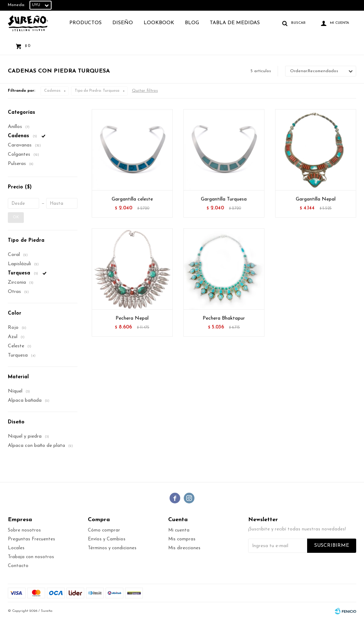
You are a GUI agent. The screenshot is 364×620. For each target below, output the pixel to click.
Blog (192, 23)
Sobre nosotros (24, 530)
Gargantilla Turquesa (224, 199)
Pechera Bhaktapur (224, 318)
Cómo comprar (104, 530)
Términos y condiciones (112, 548)
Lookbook (159, 23)
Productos (85, 23)
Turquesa (97, 91)
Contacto (18, 566)
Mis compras (182, 539)
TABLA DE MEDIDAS (235, 23)
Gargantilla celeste (132, 199)
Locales (16, 548)
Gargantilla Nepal (316, 199)
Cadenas (52, 91)
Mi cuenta (179, 530)
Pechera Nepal (132, 318)
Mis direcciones (184, 548)
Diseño (123, 23)
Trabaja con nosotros (31, 557)
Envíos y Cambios (107, 539)
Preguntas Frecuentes (31, 539)
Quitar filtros (145, 91)
